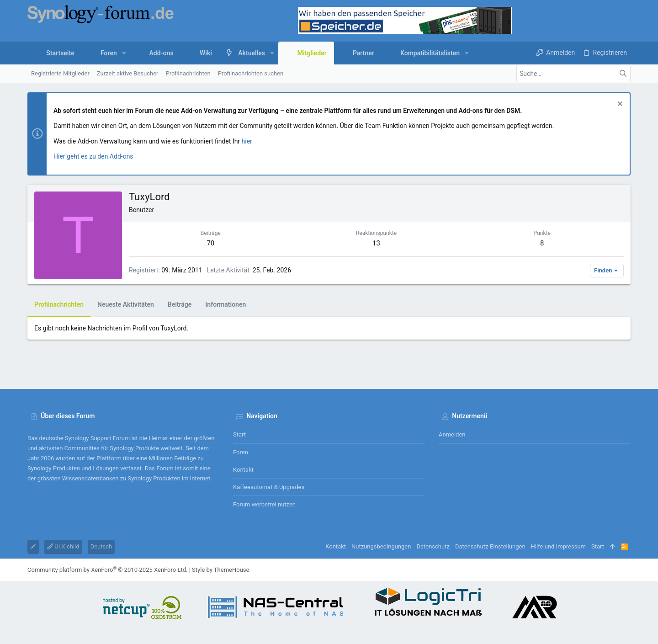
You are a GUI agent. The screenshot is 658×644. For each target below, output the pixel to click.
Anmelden (452, 434)
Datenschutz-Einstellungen (490, 546)
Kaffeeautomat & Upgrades (269, 487)
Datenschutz (433, 546)
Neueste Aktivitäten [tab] (126, 304)
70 (210, 243)
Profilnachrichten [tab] (59, 304)
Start (239, 434)
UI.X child (63, 546)
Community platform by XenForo (107, 570)
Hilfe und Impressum (558, 546)
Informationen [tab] (226, 304)
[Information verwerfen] (619, 105)
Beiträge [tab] (180, 304)
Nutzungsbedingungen (381, 546)
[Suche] (573, 74)
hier (247, 141)
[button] (124, 53)
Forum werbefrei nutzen (264, 504)
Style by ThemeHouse (220, 570)
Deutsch (101, 546)
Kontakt (243, 470)
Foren (241, 452)
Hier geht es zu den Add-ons (93, 156)
